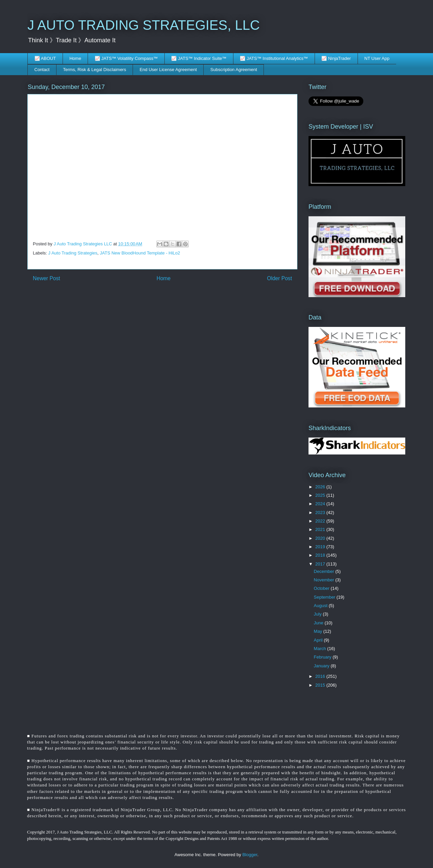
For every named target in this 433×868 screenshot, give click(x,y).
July (318, 614)
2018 (321, 555)
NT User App (377, 58)
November (325, 580)
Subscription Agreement (234, 70)
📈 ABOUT (45, 58)
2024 (321, 504)
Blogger (250, 855)
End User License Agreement (168, 70)
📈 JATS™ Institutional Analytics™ (274, 58)
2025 (321, 495)
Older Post (279, 278)
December (325, 571)
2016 (321, 676)
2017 (321, 564)
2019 (321, 547)
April (319, 640)
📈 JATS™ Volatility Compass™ (126, 58)
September (325, 597)
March (321, 649)
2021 (321, 529)
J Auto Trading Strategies (73, 253)
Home (75, 58)
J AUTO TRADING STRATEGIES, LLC (144, 25)
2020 (321, 538)
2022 (321, 521)
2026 (321, 487)
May (319, 631)
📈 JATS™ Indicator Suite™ (199, 58)
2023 (321, 513)
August (321, 606)
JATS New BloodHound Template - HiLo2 (140, 253)
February (323, 657)
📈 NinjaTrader (336, 58)
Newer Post (47, 278)
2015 (321, 685)
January (322, 666)
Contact (42, 70)
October (322, 588)
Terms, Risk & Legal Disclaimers (94, 70)
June (319, 623)
